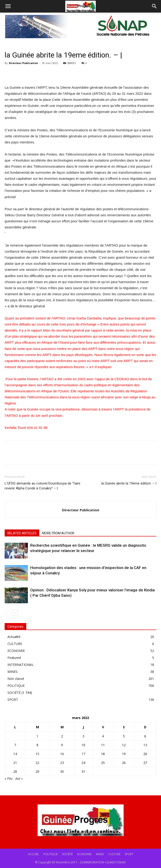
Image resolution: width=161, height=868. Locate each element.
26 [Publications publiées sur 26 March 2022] (124, 763)
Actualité (14, 637)
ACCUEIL (33, 854)
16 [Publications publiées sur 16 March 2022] (62, 754)
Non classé (16, 679)
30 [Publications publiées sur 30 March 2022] (62, 771)
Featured (14, 658)
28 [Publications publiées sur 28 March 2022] (15, 771)
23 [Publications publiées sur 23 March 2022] (62, 763)
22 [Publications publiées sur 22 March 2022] (37, 763)
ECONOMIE (16, 651)
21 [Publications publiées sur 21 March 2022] (15, 763)
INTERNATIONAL (21, 665)
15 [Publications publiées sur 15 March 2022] (37, 754)
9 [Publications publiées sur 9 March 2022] (62, 745)
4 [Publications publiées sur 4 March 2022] (103, 736)
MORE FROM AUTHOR (58, 533)
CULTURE (15, 644)
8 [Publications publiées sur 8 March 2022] (37, 745)
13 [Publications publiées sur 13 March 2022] (145, 745)
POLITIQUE (16, 686)
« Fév (9, 778)
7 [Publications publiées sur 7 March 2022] (15, 745)
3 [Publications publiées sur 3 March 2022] (83, 736)
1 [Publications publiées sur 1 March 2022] (37, 736)
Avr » (19, 778)
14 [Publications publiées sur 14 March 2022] (15, 754)
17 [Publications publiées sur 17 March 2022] (83, 754)
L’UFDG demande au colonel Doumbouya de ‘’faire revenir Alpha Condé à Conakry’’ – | (43, 486)
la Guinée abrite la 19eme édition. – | (129, 483)
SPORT (13, 700)
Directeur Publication (23, 63)
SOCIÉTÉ (14, 693)
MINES (13, 672)
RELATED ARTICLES (22, 533)
